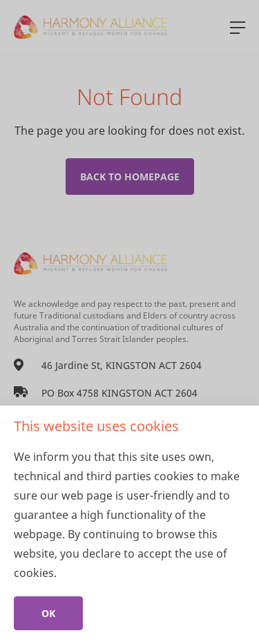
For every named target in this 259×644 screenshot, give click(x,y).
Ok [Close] (48, 613)
